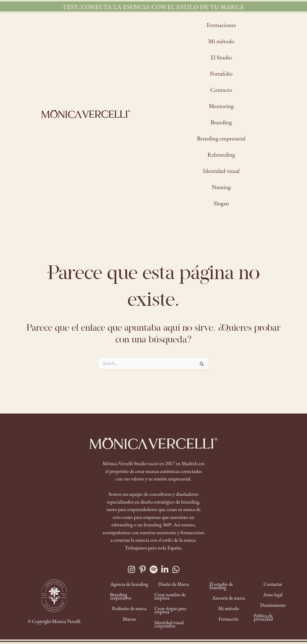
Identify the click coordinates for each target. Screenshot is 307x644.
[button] (153, 7)
